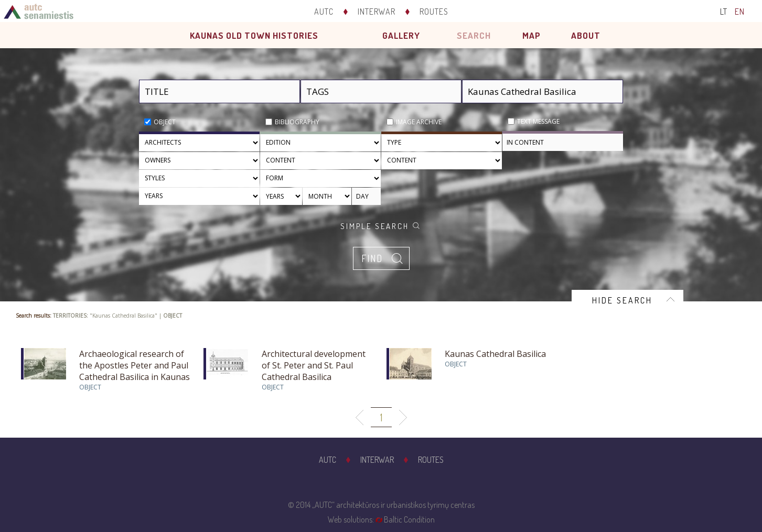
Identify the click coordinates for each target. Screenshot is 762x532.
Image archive (419, 122)
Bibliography (297, 122)
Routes (434, 12)
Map (532, 35)
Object (165, 122)
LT (724, 12)
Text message (538, 121)
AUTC (324, 12)
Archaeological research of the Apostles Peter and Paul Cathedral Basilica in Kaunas (135, 365)
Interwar (377, 12)
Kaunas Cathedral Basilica (495, 354)
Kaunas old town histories (254, 35)
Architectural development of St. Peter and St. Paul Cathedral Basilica (314, 365)
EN (740, 12)
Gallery (401, 35)
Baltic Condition (409, 519)
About (586, 35)
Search (474, 35)
